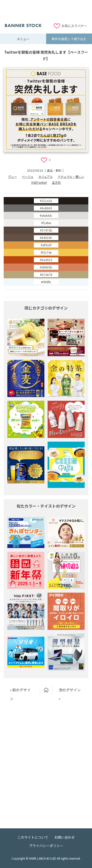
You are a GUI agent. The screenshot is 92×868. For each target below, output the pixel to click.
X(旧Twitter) (39, 182)
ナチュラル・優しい (71, 176)
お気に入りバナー (74, 26)
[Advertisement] (46, 11)
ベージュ (28, 176)
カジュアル (46, 176)
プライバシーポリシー (46, 846)
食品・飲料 (54, 170)
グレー (13, 176)
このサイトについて (33, 837)
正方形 (56, 182)
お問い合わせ (65, 837)
